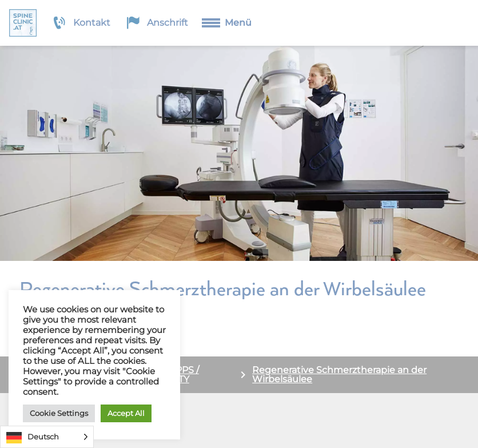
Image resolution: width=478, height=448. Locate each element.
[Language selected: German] (47, 437)
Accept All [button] (126, 413)
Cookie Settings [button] (59, 413)
